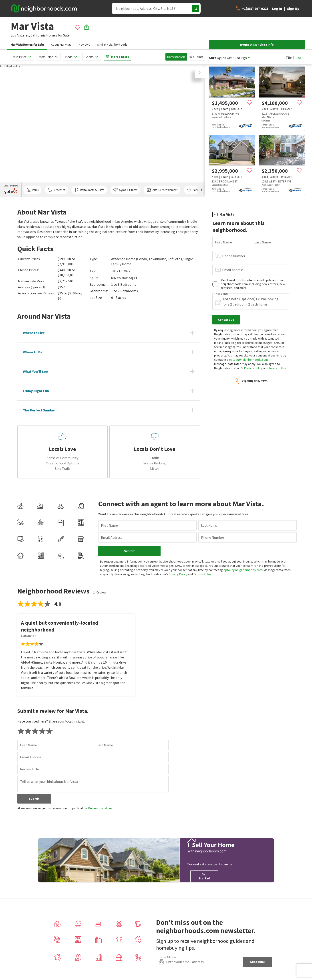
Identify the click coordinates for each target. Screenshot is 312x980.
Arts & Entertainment (162, 190)
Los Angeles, (20, 35)
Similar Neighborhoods (112, 45)
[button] (200, 73)
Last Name (263, 242)
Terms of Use (278, 368)
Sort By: (215, 58)
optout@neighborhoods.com (248, 360)
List (298, 58)
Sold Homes (196, 57)
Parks (32, 190)
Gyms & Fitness (125, 190)
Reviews (84, 45)
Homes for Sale (176, 57)
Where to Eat (33, 352)
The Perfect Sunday (39, 410)
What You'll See (35, 371)
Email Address (233, 270)
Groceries (56, 190)
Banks (193, 190)
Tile (289, 58)
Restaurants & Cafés (89, 190)
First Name (223, 242)
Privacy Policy (253, 368)
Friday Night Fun (36, 391)
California (38, 35)
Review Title (29, 769)
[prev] (213, 82)
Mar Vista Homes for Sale (27, 45)
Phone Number (234, 256)
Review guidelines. (101, 808)
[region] (103, 131)
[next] (251, 82)
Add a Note (222, 294)
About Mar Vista (61, 45)
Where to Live (34, 333)
